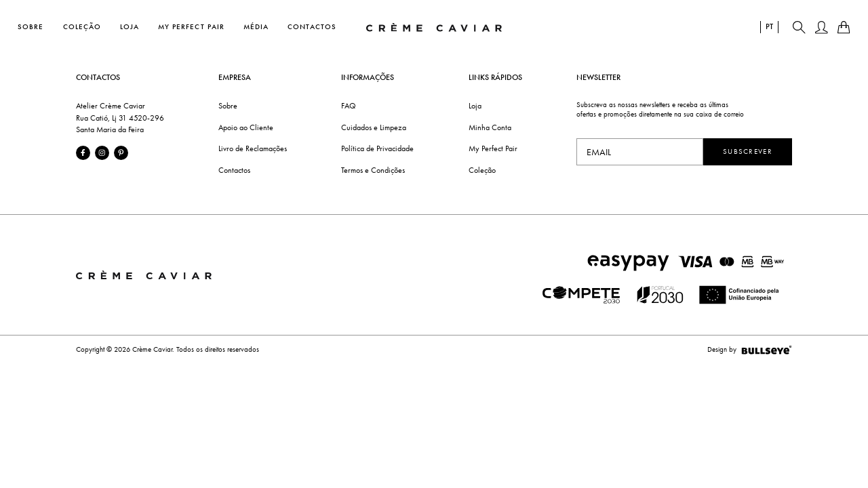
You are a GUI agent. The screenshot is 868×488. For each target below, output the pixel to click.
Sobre (31, 26)
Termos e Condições (373, 170)
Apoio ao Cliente (246, 127)
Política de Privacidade (377, 148)
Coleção (82, 26)
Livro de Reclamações (253, 148)
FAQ (349, 106)
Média (256, 26)
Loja (130, 26)
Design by (750, 350)
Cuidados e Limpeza (374, 127)
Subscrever (748, 151)
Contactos (312, 26)
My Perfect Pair (191, 26)
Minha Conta (490, 127)
